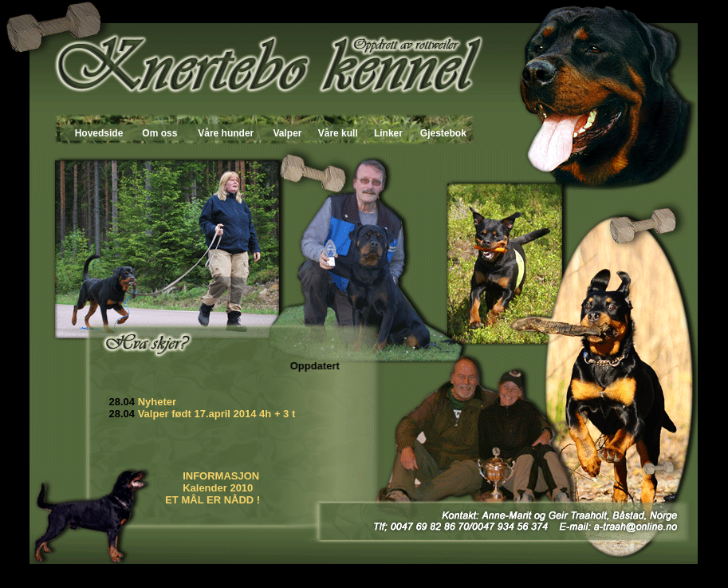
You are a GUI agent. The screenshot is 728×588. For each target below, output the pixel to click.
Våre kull (338, 133)
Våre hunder (226, 133)
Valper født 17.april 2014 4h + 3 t (217, 414)
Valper (287, 133)
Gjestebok (443, 133)
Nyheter (159, 402)
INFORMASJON (221, 476)
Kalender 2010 (219, 488)
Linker (388, 133)
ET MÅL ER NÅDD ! (212, 500)
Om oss (159, 133)
